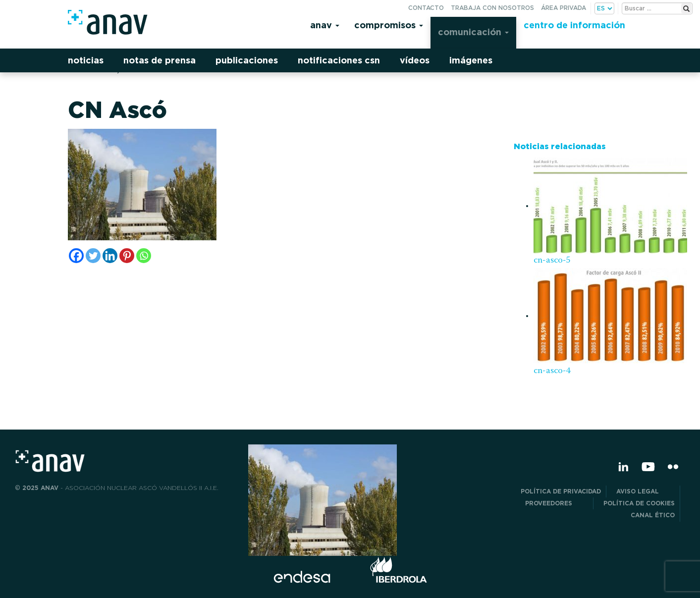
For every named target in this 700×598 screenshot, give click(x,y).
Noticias (86, 60)
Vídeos (415, 60)
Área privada (564, 8)
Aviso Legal (646, 491)
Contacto (426, 8)
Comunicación (473, 32)
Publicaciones (247, 60)
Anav (325, 25)
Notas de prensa (160, 60)
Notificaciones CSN (339, 60)
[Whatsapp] (144, 256)
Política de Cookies (639, 503)
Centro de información (574, 25)
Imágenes (471, 60)
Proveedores (557, 503)
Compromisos (389, 25)
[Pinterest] (127, 256)
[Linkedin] (110, 256)
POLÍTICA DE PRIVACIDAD (561, 491)
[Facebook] (76, 256)
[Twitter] (93, 256)
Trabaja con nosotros (492, 8)
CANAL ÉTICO (653, 515)
